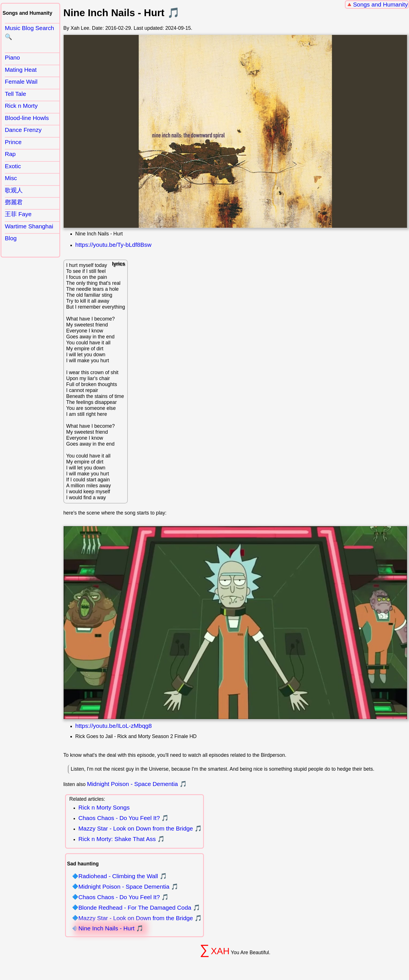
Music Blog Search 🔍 (29, 32)
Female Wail (21, 82)
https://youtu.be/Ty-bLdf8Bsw (113, 245)
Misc (11, 178)
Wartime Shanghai (29, 226)
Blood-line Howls (27, 118)
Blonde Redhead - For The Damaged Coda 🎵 (139, 908)
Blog (11, 238)
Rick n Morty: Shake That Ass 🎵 (122, 839)
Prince (13, 142)
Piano (12, 57)
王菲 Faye (18, 214)
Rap (10, 154)
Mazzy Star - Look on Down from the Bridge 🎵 (140, 828)
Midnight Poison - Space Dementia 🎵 (137, 784)
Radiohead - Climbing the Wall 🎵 (123, 876)
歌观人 (14, 190)
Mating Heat (21, 70)
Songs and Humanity (380, 4)
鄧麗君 (14, 202)
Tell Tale (15, 94)
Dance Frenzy (23, 130)
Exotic (13, 166)
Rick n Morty (21, 106)
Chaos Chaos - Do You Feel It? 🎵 (124, 818)
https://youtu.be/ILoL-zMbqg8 (113, 726)
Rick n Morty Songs (104, 807)
